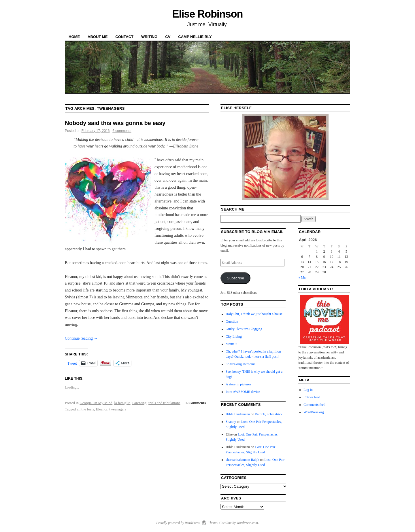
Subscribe (235, 278)
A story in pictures (238, 384)
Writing (149, 37)
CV (168, 37)
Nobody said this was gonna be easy (115, 123)
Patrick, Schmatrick (269, 414)
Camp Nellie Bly (195, 37)
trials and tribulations (164, 403)
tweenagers (118, 409)
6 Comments (196, 403)
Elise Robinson (208, 14)
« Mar (302, 277)
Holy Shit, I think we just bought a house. (254, 314)
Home (74, 37)
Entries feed (312, 397)
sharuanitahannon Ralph (242, 460)
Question (232, 321)
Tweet (72, 363)
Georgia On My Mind (96, 403)
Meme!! (231, 344)
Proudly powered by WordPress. (178, 523)
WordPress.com (247, 523)
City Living (234, 336)
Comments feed (314, 405)
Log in (308, 390)
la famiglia (122, 403)
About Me (98, 37)
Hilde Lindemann (238, 414)
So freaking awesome (240, 364)
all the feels (85, 409)
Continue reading (81, 338)
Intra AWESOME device (243, 392)
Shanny (231, 422)
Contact (124, 37)
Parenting (139, 403)
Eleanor (102, 409)
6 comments (122, 131)
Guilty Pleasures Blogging (244, 329)
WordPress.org (314, 412)
